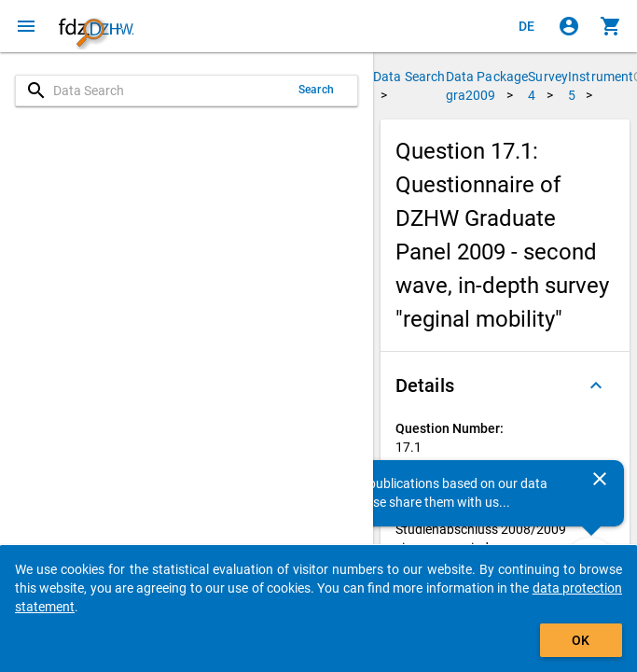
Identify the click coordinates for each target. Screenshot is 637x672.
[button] (505, 385)
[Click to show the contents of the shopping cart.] (611, 26)
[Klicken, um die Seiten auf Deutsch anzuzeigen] (527, 26)
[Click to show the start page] (96, 26)
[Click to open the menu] (26, 26)
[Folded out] (596, 385)
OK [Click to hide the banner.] (581, 640)
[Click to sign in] (569, 26)
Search (316, 90)
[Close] (600, 479)
